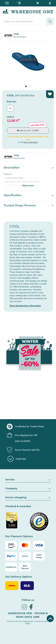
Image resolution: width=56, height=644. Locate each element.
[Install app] (17, 459)
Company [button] (28, 488)
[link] (24, 609)
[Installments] (11, 567)
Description (12, 167)
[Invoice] (25, 556)
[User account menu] (50, 3)
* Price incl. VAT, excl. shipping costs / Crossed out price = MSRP (28, 622)
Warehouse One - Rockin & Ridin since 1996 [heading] (28, 615)
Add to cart (28, 131)
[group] (28, 427)
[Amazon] (11, 545)
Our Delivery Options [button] (19, 577)
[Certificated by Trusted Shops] (16, 522)
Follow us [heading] (28, 600)
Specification (13, 195)
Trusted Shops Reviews (20, 205)
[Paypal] (11, 556)
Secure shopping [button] (28, 497)
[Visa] (39, 545)
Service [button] (28, 480)
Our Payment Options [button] (19, 536)
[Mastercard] (25, 545)
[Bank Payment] (25, 567)
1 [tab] (26, 87)
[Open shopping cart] (38, 3)
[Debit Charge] (39, 556)
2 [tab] (30, 87)
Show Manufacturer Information (25, 306)
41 (10, 108)
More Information (31, 142)
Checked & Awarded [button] (18, 506)
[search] (24, 21)
